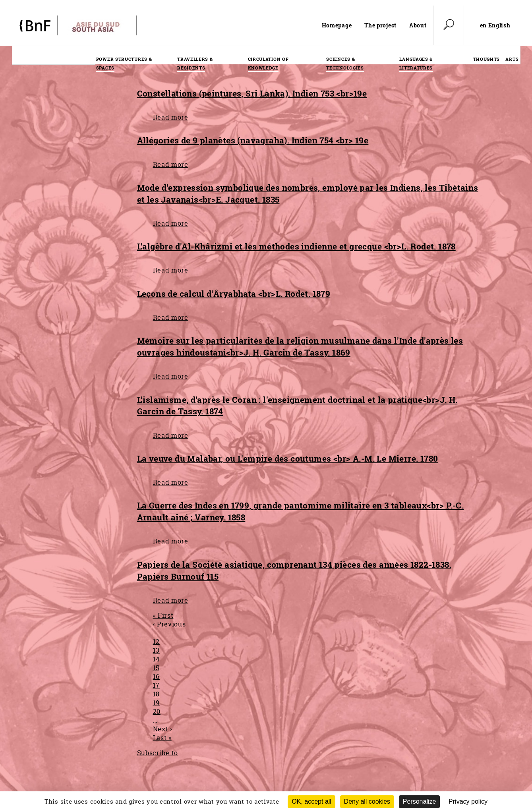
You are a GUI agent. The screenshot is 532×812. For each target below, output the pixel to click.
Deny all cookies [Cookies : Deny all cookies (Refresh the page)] (367, 801)
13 (156, 650)
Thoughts (487, 59)
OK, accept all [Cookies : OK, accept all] (311, 801)
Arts (512, 59)
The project (380, 25)
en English (495, 25)
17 (156, 685)
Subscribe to (158, 753)
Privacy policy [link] (468, 801)
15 (156, 668)
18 (156, 694)
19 (156, 703)
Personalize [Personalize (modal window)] (420, 801)
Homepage (337, 25)
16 (156, 677)
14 (156, 659)
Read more (171, 117)
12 (156, 642)
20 (157, 711)
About (418, 25)
